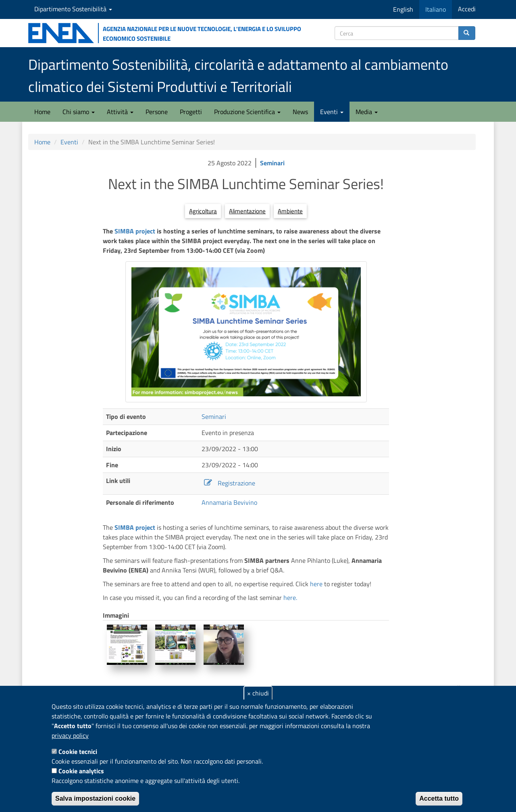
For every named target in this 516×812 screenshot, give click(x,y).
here (316, 584)
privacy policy (70, 735)
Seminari (272, 163)
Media (367, 112)
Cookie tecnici (78, 752)
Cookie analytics (81, 771)
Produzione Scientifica (247, 112)
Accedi (467, 9)
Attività (120, 112)
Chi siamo (79, 112)
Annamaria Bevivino (229, 502)
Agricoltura (203, 211)
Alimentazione (247, 211)
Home (42, 112)
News (300, 112)
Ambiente (290, 211)
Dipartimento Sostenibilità (73, 9)
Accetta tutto (439, 798)
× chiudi (258, 693)
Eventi (332, 112)
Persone (157, 112)
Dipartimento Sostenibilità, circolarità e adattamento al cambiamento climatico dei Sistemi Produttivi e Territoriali (238, 75)
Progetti (191, 112)
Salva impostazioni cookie (95, 798)
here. (290, 598)
